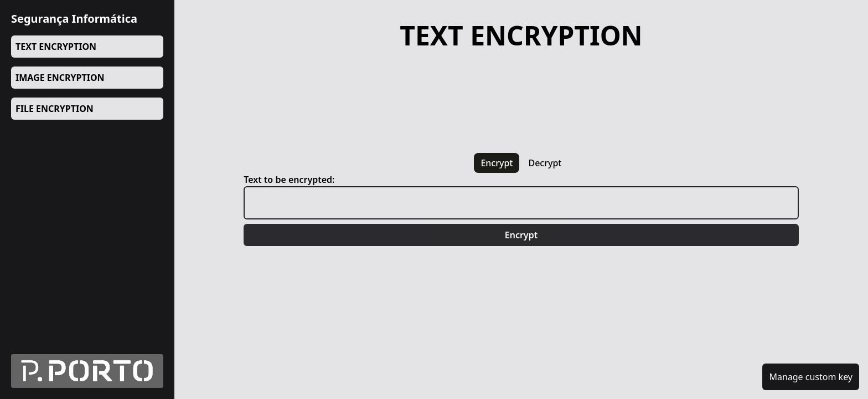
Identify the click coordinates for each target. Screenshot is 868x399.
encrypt (497, 163)
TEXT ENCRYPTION (56, 47)
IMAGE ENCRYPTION (60, 78)
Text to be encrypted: (289, 180)
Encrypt (521, 235)
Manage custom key (811, 377)
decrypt (545, 163)
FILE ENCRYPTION (55, 109)
